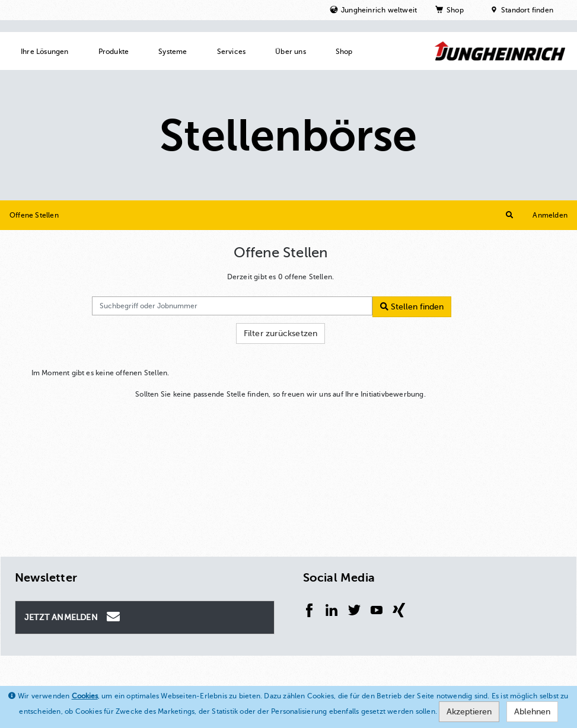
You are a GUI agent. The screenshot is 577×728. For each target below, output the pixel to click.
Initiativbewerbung (392, 394)
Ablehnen (532, 712)
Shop (455, 10)
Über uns (291, 52)
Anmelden (550, 215)
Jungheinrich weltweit (379, 10)
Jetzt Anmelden (74, 617)
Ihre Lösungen (45, 52)
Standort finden (527, 10)
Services (232, 52)
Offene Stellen (34, 215)
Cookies (85, 696)
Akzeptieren (469, 712)
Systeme (173, 52)
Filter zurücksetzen (281, 333)
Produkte (114, 52)
